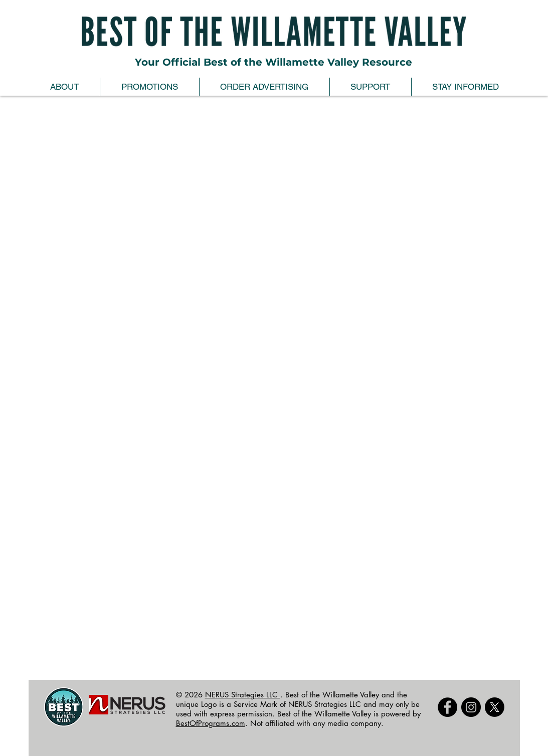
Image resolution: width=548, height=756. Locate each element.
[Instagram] (471, 707)
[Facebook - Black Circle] (447, 707)
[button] (64, 87)
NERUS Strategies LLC (243, 695)
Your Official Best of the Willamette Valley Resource (273, 62)
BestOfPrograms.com (211, 723)
